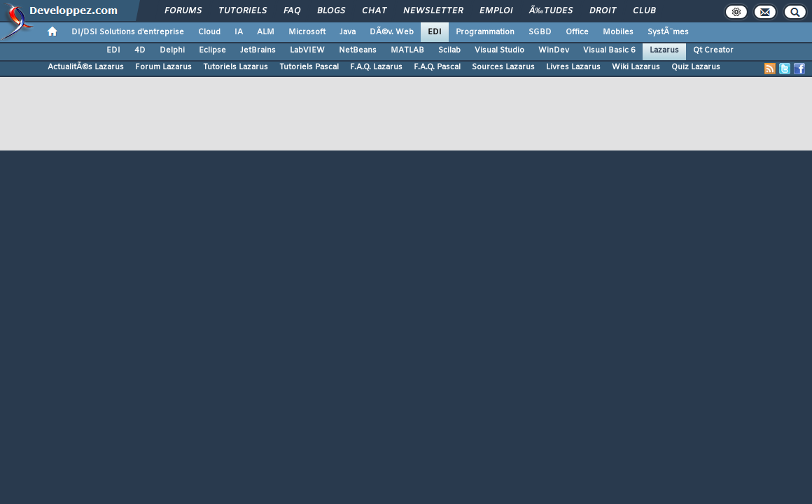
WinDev (554, 50)
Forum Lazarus (163, 67)
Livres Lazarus (573, 67)
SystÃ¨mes (668, 32)
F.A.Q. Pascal (437, 67)
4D (140, 50)
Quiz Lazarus (696, 67)
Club (644, 11)
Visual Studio (499, 50)
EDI (435, 32)
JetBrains (258, 50)
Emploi (496, 11)
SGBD (540, 32)
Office (577, 32)
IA (239, 32)
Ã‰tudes (551, 11)
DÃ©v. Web (392, 32)
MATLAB (407, 50)
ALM (266, 32)
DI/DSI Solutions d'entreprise (128, 32)
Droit (603, 11)
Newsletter (433, 11)
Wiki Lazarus (636, 67)
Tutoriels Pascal (309, 67)
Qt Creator (713, 50)
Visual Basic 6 (609, 50)
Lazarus (664, 50)
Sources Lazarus (503, 67)
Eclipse (212, 50)
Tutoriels (243, 11)
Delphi (172, 50)
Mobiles (618, 32)
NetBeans (358, 50)
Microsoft (307, 32)
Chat (374, 11)
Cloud (209, 32)
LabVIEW (307, 50)
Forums (183, 11)
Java (348, 32)
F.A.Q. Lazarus (376, 67)
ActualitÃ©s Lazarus (86, 67)
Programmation (485, 32)
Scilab (449, 50)
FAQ (292, 11)
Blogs (331, 11)
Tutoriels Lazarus (236, 67)
